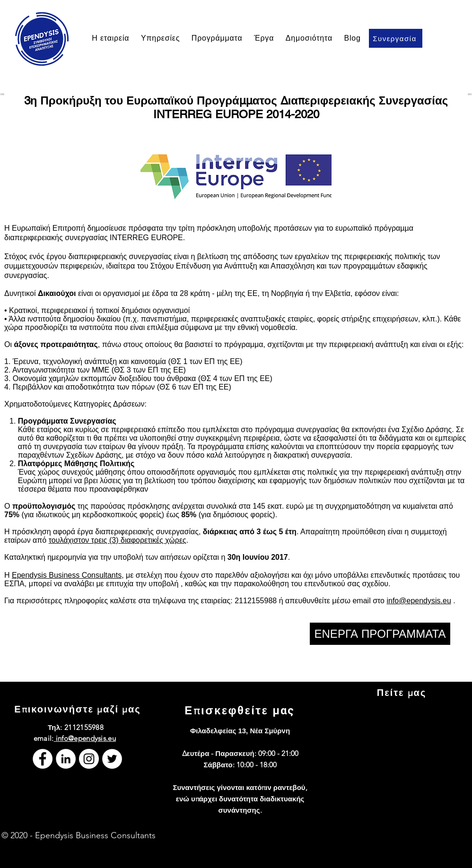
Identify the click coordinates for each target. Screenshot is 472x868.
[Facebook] (43, 759)
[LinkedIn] (66, 759)
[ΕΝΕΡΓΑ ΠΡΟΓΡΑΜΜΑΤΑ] (380, 634)
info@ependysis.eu (419, 601)
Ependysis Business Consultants (67, 575)
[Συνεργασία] (396, 38)
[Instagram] (89, 759)
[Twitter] (112, 759)
